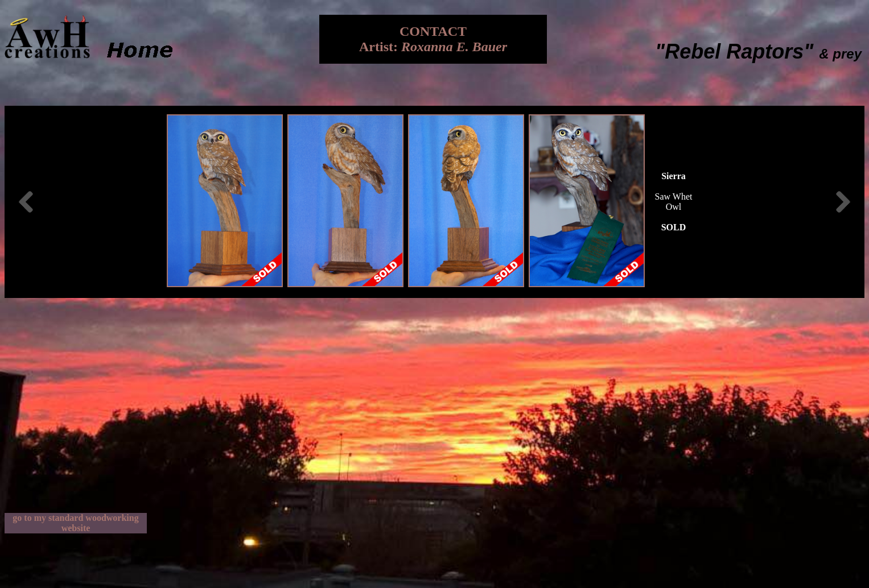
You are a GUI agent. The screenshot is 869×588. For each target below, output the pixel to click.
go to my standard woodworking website (75, 523)
